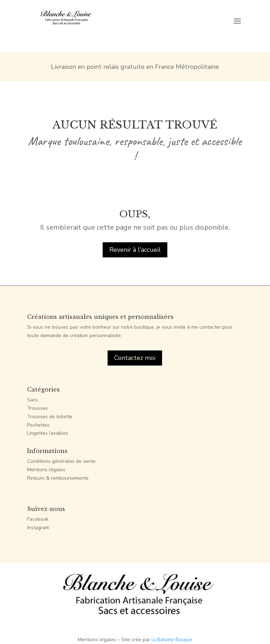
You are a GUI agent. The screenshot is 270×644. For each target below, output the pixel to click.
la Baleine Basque (172, 640)
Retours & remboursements (58, 478)
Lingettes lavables (48, 433)
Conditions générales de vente (61, 461)
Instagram (38, 528)
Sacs (33, 400)
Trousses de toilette (50, 417)
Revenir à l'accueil (135, 250)
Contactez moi (135, 358)
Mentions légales (46, 470)
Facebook (38, 519)
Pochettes (38, 425)
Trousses (37, 408)
